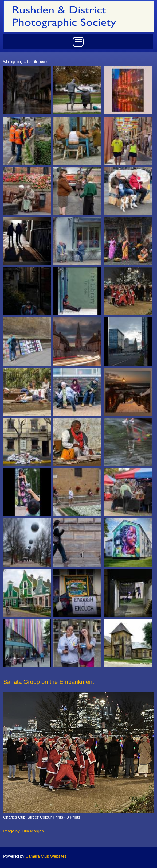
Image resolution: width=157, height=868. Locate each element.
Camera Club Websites (46, 856)
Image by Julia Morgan (23, 831)
